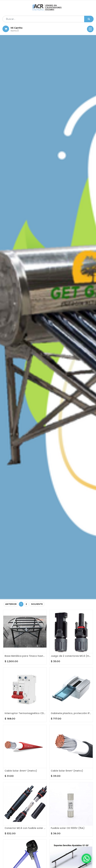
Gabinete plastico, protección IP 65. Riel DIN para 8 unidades (71, 713)
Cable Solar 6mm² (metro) (67, 771)
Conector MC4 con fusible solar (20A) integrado (25, 828)
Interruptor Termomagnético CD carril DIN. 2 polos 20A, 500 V (25, 713)
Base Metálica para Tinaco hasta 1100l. (25, 656)
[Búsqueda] (89, 19)
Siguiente (37, 604)
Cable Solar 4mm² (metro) (21, 771)
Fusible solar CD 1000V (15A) (68, 828)
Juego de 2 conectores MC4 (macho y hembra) (71, 656)
